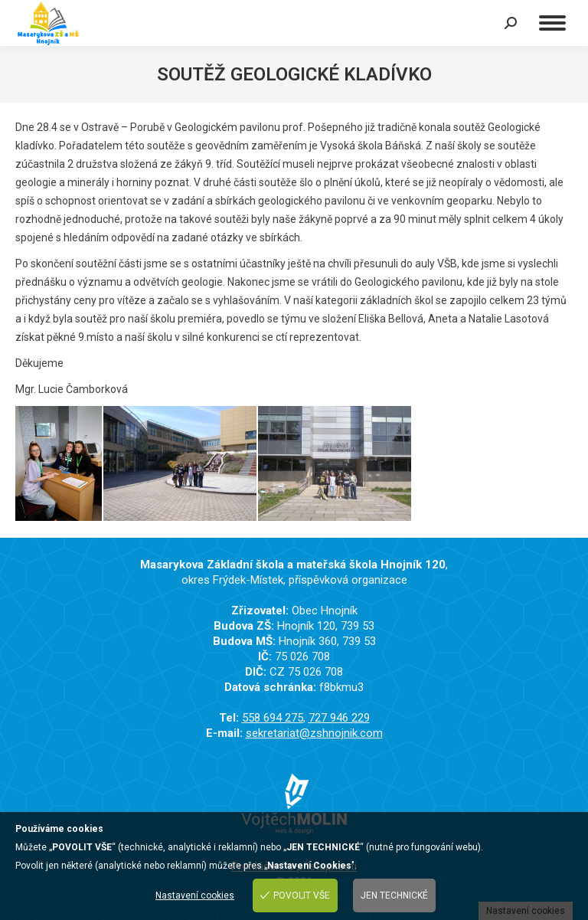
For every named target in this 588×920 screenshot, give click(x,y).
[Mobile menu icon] (552, 23)
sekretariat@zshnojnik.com (314, 733)
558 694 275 (273, 718)
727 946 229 (339, 718)
